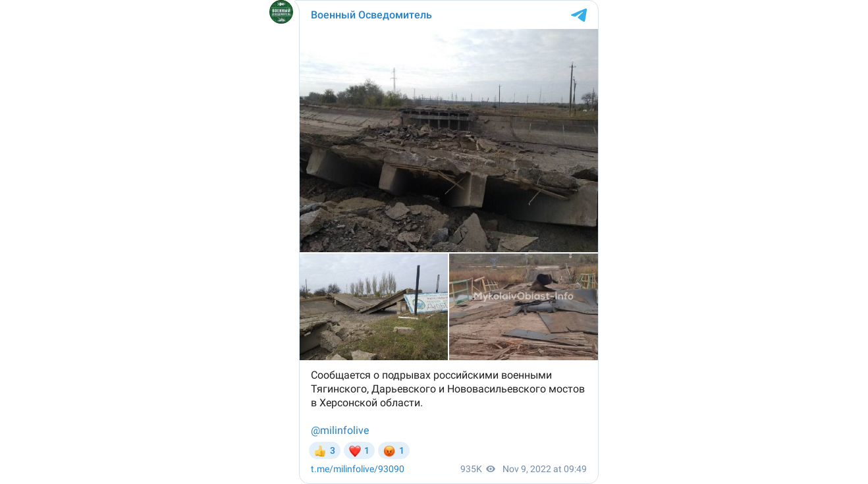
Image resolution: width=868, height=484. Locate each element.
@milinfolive (340, 430)
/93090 (358, 469)
